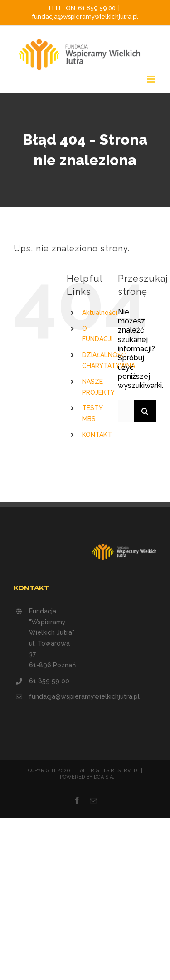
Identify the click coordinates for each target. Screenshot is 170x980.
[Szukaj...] (126, 411)
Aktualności (100, 313)
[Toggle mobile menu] (152, 79)
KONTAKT (97, 435)
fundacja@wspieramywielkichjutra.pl (85, 17)
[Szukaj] (145, 411)
